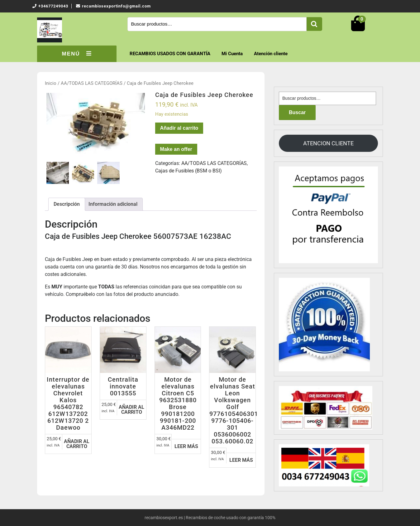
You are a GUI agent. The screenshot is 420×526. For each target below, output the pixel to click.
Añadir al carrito (179, 128)
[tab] (67, 204)
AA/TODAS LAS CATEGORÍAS (92, 83)
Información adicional (113, 204)
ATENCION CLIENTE (328, 143)
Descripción (67, 204)
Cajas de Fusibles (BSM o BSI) (189, 171)
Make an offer (176, 149)
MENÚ (77, 54)
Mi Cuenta (232, 54)
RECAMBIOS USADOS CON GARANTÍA (170, 54)
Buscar (314, 24)
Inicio (51, 83)
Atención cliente (271, 54)
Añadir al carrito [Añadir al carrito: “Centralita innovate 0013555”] (131, 410)
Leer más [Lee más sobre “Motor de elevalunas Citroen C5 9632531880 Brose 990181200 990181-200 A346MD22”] (186, 446)
